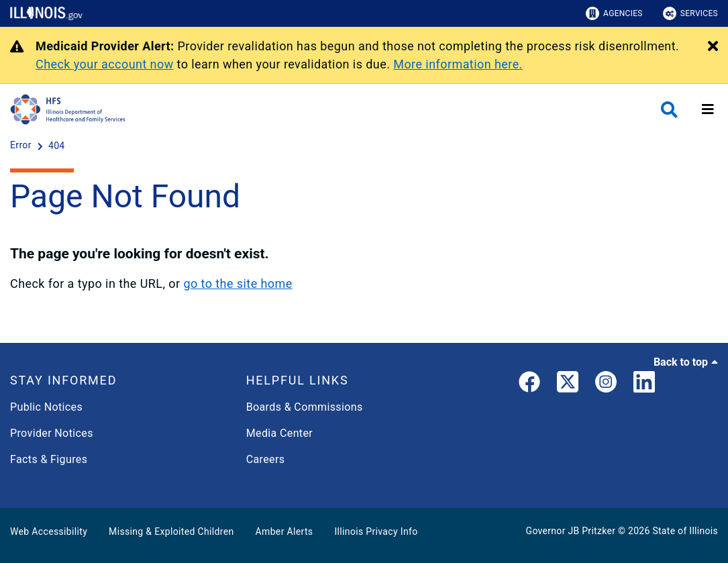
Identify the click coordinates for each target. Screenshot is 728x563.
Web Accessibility (49, 531)
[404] (57, 146)
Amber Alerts (284, 531)
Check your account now (105, 64)
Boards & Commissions (305, 407)
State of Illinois (685, 531)
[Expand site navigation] (708, 109)
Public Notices (46, 407)
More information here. (458, 64)
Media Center (279, 433)
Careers (266, 459)
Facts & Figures (49, 459)
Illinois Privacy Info (376, 531)
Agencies (614, 13)
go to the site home (238, 284)
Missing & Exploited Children (171, 531)
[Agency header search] (669, 110)
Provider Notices (52, 433)
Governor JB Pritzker (571, 531)
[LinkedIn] (644, 385)
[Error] (22, 146)
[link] (529, 385)
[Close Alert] (713, 47)
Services (690, 13)
